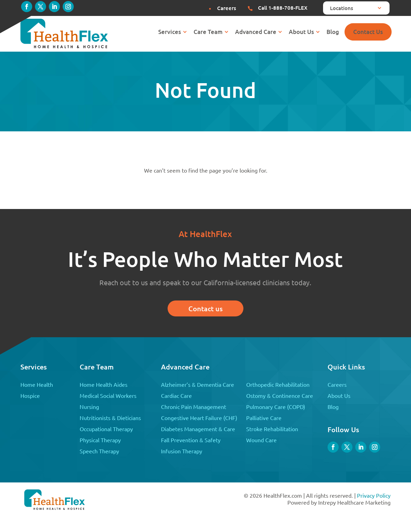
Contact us (205, 308)
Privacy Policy (374, 495)
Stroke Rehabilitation (272, 429)
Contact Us (368, 32)
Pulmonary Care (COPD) (276, 407)
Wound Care (261, 440)
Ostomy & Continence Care (280, 395)
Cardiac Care (176, 395)
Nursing (89, 407)
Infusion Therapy (182, 451)
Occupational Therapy (106, 429)
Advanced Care (256, 33)
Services (170, 33)
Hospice (30, 395)
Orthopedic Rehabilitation (278, 384)
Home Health (37, 384)
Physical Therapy (100, 440)
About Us (301, 33)
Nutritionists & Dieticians (110, 418)
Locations (342, 8)
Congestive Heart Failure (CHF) (199, 418)
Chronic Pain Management (194, 407)
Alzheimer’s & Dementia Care (198, 384)
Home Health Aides (104, 384)
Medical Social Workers (108, 395)
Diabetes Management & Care (198, 429)
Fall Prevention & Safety (191, 440)
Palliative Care (264, 418)
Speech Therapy (99, 451)
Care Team (208, 33)
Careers (337, 384)
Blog (333, 33)
